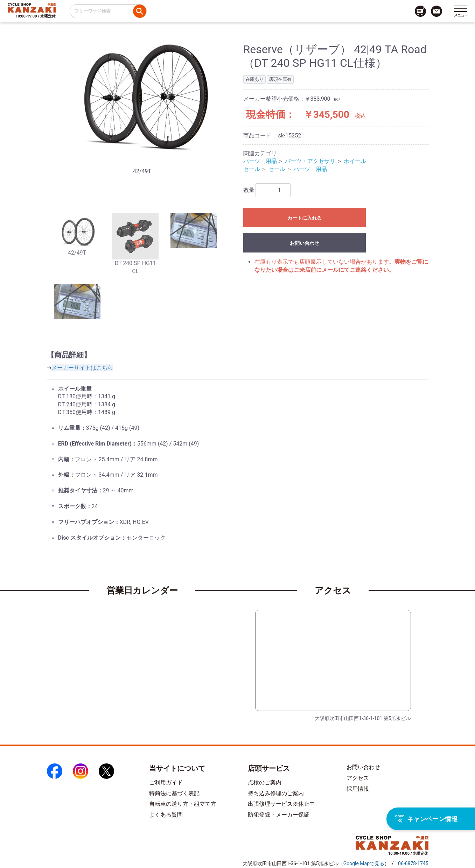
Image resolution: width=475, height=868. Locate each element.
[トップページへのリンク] (32, 8)
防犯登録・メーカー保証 (279, 815)
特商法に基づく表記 (174, 793)
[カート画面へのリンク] (420, 11)
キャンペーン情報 (426, 819)
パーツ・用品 (260, 161)
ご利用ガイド (166, 782)
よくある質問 (166, 815)
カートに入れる (305, 218)
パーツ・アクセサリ (310, 161)
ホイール (355, 161)
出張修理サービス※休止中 (281, 804)
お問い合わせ (305, 243)
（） (364, 863)
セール (252, 169)
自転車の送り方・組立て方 (183, 804)
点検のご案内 (265, 782)
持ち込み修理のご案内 (276, 793)
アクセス (358, 778)
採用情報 (358, 789)
